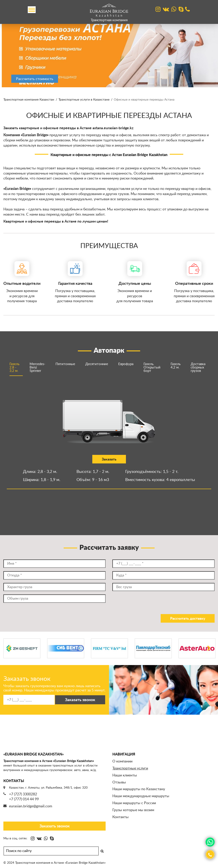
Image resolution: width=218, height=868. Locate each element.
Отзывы (119, 782)
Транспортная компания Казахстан (29, 100)
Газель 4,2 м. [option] (176, 366)
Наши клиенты (125, 775)
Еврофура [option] (126, 364)
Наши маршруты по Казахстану (139, 789)
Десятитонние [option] (97, 364)
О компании (122, 761)
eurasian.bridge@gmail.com (31, 806)
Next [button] (209, 654)
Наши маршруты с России (134, 803)
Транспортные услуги (130, 768)
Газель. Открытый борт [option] (152, 367)
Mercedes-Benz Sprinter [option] (37, 367)
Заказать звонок (55, 826)
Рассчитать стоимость (35, 79)
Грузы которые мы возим (133, 810)
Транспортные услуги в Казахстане (84, 100)
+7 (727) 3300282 (23, 794)
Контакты (121, 817)
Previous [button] (9, 654)
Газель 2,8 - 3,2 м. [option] (14, 367)
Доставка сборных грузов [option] (198, 367)
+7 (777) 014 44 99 (24, 799)
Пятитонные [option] (65, 364)
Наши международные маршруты (141, 796)
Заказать (57, 459)
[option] (109, 53)
